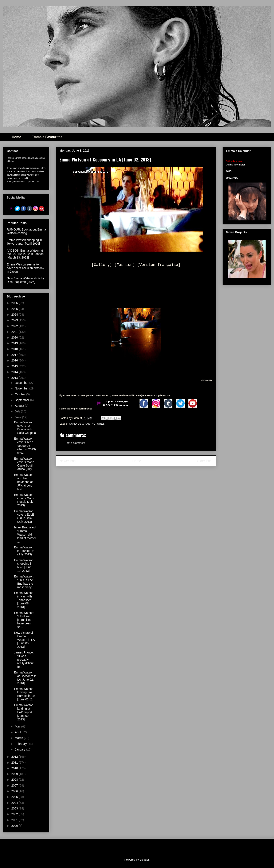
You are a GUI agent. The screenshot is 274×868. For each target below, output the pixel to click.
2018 (15, 349)
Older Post (205, 461)
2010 (15, 768)
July (18, 411)
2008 (15, 780)
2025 (15, 309)
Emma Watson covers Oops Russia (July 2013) (24, 500)
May (18, 727)
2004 (15, 803)
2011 (15, 763)
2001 (15, 820)
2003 (15, 808)
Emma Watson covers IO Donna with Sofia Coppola (25, 428)
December (22, 383)
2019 (15, 343)
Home (16, 137)
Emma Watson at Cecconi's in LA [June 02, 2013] (25, 678)
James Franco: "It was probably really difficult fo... (24, 659)
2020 (15, 337)
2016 (15, 360)
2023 (15, 320)
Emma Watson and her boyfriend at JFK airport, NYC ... (24, 482)
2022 (15, 326)
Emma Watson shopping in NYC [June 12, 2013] (24, 565)
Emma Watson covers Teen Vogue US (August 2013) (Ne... (25, 446)
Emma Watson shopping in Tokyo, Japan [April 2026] (24, 242)
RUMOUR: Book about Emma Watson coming (26, 231)
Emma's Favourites (47, 137)
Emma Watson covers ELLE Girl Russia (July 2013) (24, 516)
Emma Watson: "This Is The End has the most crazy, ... (25, 582)
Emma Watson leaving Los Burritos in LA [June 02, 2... (24, 694)
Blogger (144, 860)
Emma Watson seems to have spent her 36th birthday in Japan (25, 268)
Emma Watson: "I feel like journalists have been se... (24, 620)
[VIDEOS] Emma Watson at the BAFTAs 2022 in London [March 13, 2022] (25, 254)
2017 (15, 355)
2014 (15, 372)
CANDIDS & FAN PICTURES (87, 424)
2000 (15, 826)
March (19, 738)
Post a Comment (75, 443)
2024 (15, 315)
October (20, 394)
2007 (15, 785)
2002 (15, 814)
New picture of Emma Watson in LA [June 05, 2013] (24, 640)
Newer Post (68, 461)
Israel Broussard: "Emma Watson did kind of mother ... (25, 534)
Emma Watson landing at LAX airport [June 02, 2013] (24, 712)
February (21, 744)
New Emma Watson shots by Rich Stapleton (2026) (26, 280)
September (22, 400)
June (18, 417)
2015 (15, 366)
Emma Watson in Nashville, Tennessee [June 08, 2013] (24, 600)
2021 (15, 332)
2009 (15, 774)
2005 (15, 797)
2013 (15, 378)
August (20, 406)
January (20, 749)
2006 (15, 791)
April (18, 732)
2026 (15, 303)
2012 (15, 757)
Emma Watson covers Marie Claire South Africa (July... (24, 464)
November (22, 388)
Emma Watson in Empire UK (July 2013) (24, 551)
